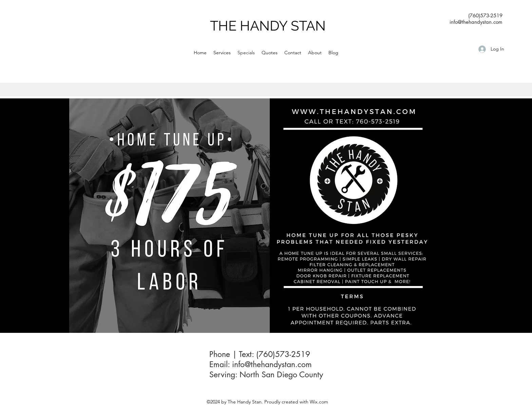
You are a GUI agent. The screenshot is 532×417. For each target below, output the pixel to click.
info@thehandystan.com (272, 364)
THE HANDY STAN (268, 26)
